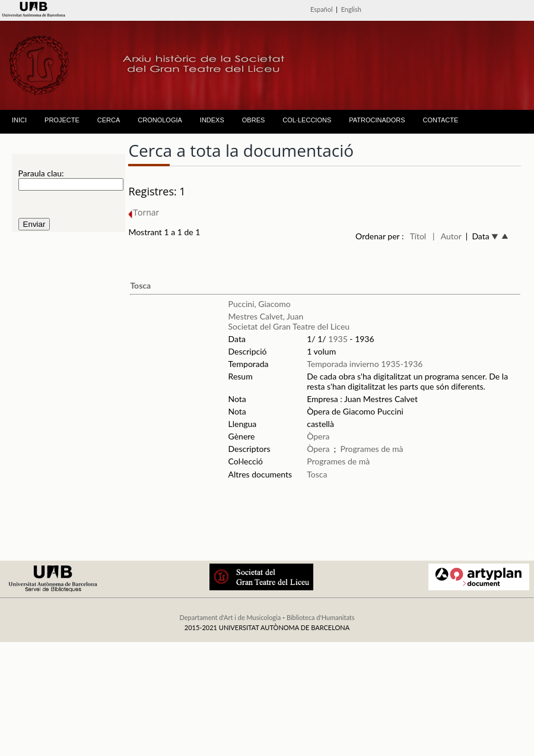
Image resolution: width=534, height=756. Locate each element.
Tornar (144, 212)
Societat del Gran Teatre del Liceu (289, 326)
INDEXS (212, 120)
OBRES (254, 120)
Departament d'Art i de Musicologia (230, 617)
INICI (19, 120)
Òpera (318, 436)
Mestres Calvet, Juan (266, 316)
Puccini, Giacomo (260, 304)
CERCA (109, 120)
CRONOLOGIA (160, 120)
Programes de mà (371, 449)
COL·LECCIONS (307, 120)
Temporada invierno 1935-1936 (365, 364)
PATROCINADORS (377, 120)
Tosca (140, 285)
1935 (338, 339)
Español (322, 9)
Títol (418, 236)
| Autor (447, 236)
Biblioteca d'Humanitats (321, 617)
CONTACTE (441, 120)
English (351, 9)
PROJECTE (62, 120)
